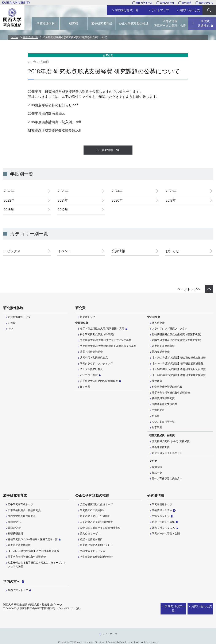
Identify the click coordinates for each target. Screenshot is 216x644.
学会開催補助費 (161, 447)
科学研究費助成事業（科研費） (98, 334)
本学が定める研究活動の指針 (96, 557)
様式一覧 (157, 473)
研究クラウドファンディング (96, 363)
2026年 (9, 191)
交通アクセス (206, 3)
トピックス (12, 251)
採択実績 (157, 467)
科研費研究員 (15, 533)
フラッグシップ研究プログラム (170, 328)
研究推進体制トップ (19, 317)
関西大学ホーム (144, 3)
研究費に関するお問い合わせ (96, 545)
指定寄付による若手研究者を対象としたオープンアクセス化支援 (37, 564)
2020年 (117, 200)
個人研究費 (158, 323)
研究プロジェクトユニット (167, 453)
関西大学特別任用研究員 (22, 516)
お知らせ (172, 251)
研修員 (156, 416)
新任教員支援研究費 (163, 398)
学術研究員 (158, 410)
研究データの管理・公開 (166, 533)
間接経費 (157, 381)
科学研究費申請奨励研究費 (167, 387)
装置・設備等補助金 (91, 352)
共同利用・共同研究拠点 (94, 358)
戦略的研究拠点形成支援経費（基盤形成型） (177, 334)
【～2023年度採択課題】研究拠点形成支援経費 (179, 358)
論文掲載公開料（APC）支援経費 (171, 441)
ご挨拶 (12, 323)
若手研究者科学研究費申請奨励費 (171, 393)
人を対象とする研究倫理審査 (96, 522)
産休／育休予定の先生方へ (167, 478)
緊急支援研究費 (161, 352)
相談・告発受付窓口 (91, 539)
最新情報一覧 (30, 37)
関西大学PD (15, 522)
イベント (64, 251)
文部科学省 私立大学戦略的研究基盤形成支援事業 (108, 346)
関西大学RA (15, 528)
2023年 (171, 191)
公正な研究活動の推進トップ (96, 504)
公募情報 (118, 251)
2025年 (63, 191)
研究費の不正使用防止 (93, 510)
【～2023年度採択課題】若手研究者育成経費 (178, 363)
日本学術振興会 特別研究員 (24, 510)
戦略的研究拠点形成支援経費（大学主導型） (177, 340)
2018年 (9, 210)
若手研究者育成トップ (20, 504)
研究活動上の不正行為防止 (95, 516)
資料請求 (187, 3)
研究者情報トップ (162, 504)
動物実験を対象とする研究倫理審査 (100, 528)
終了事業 (85, 387)
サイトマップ (110, 630)
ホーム (14, 37)
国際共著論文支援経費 (165, 404)
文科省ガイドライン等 (93, 551)
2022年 (9, 200)
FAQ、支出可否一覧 (163, 422)
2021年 (63, 200)
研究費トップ (88, 317)
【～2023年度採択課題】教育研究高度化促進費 (179, 369)
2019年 (171, 200)
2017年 (63, 210)
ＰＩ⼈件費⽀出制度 (91, 369)
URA (10, 328)
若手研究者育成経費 (163, 346)
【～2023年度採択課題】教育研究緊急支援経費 (179, 375)
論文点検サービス (90, 533)
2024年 (117, 191)
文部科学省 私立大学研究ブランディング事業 (106, 340)
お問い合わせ (167, 3)
